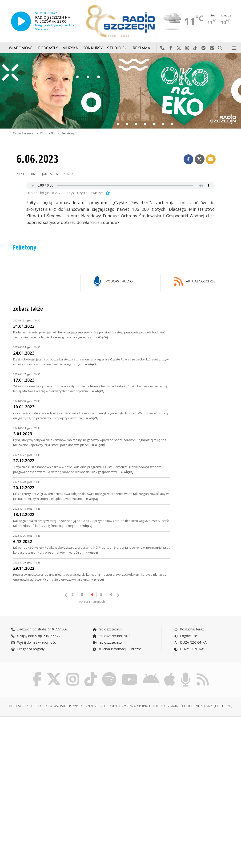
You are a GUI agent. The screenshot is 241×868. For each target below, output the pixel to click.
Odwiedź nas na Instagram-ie (187, 48)
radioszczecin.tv (108, 642)
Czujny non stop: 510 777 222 (37, 636)
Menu (234, 48)
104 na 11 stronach (92, 602)
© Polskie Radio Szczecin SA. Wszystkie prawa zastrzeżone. (54, 706)
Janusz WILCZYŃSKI (59, 174)
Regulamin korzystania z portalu (126, 706)
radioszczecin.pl (107, 629)
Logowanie (185, 636)
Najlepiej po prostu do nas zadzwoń (163, 48)
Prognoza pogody (28, 649)
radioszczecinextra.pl (111, 636)
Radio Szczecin (21, 133)
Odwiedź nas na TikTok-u (195, 48)
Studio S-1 (118, 48)
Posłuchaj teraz (189, 629)
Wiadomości (21, 48)
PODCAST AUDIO (113, 282)
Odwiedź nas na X (179, 48)
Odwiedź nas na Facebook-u (171, 48)
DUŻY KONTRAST (191, 649)
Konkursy (93, 48)
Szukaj (220, 48)
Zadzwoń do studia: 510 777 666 (39, 629)
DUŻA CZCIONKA (190, 642)
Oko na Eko (48, 133)
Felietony (68, 133)
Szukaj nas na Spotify (204, 48)
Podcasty (48, 48)
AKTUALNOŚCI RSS (195, 282)
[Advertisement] (63, 756)
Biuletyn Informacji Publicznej (118, 649)
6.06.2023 (38, 159)
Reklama (141, 48)
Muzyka (70, 48)
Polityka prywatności (169, 706)
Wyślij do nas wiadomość (212, 48)
